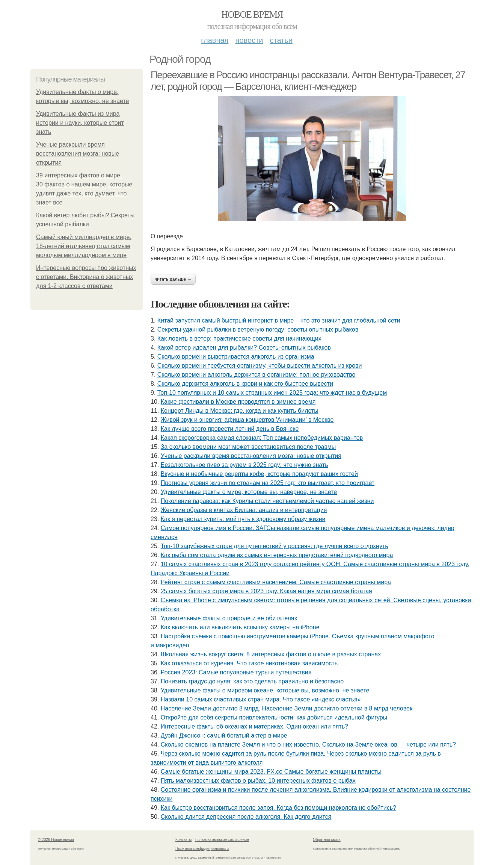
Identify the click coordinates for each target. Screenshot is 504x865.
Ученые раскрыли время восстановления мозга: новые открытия (78, 154)
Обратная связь (327, 840)
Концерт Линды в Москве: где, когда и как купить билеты (240, 411)
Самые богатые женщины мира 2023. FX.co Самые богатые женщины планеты (271, 772)
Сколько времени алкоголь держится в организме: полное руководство (257, 375)
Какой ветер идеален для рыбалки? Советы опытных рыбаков (244, 348)
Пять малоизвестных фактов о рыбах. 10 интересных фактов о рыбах (258, 781)
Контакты (183, 840)
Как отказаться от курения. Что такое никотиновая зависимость (249, 663)
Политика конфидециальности (202, 849)
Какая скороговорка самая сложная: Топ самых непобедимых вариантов (262, 438)
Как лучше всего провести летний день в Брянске (230, 429)
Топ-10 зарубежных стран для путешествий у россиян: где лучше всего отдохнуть (275, 546)
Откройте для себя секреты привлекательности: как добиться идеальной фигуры (274, 717)
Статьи (281, 40)
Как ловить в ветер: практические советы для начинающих (239, 339)
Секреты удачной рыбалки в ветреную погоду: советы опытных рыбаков (258, 329)
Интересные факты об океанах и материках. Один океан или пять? (254, 726)
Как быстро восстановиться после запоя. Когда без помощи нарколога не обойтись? (278, 808)
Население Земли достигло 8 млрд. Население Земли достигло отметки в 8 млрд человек (287, 708)
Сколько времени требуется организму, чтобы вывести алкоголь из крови (260, 366)
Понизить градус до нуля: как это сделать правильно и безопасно (252, 681)
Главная (215, 40)
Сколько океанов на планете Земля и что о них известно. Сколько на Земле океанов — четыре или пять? (308, 745)
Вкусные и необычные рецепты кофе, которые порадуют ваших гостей (259, 474)
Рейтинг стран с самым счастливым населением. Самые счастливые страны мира (276, 582)
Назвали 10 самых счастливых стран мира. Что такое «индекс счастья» (261, 699)
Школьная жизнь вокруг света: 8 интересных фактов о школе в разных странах (271, 654)
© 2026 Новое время (56, 840)
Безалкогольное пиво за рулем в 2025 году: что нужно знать (244, 465)
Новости (249, 40)
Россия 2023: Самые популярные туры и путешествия (236, 672)
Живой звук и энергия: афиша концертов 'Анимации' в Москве (247, 420)
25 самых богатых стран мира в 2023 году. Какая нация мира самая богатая (266, 591)
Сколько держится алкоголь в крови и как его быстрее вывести (245, 384)
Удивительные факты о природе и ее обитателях (229, 618)
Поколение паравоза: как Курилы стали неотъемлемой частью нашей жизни (267, 501)
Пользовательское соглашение (222, 840)
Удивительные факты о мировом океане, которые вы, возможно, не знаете (265, 690)
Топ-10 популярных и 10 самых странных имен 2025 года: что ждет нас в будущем (272, 393)
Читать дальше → (173, 279)
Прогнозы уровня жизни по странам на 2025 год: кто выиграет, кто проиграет (268, 483)
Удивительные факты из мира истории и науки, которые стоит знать (80, 123)
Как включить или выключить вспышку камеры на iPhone (240, 627)
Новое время (252, 14)
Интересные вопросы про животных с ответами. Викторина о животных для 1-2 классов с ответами (86, 277)
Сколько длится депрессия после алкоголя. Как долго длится (246, 817)
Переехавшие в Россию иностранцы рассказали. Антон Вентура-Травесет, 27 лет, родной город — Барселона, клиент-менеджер (308, 81)
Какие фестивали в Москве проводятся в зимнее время (238, 402)
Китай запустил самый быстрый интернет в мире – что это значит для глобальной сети (279, 320)
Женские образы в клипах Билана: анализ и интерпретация (244, 510)
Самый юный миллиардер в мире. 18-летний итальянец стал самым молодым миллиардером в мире (84, 246)
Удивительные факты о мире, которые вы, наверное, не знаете (249, 492)
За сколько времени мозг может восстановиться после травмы (248, 447)
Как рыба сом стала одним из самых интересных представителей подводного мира (277, 555)
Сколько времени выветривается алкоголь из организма (236, 357)
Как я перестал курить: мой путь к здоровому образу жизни (243, 519)
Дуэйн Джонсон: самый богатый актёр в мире (224, 735)
